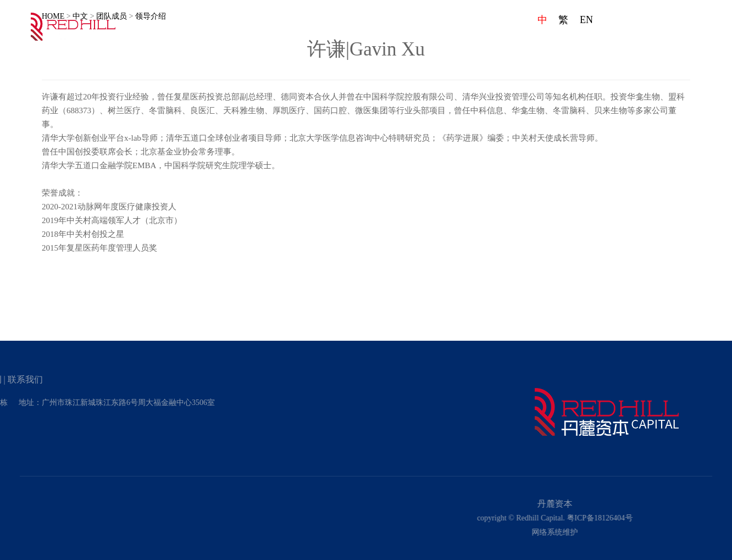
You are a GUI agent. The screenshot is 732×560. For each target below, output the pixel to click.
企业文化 (469, 43)
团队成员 (520, 43)
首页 (416, 43)
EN (586, 20)
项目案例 (624, 43)
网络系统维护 (703, 532)
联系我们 (675, 43)
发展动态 (572, 43)
